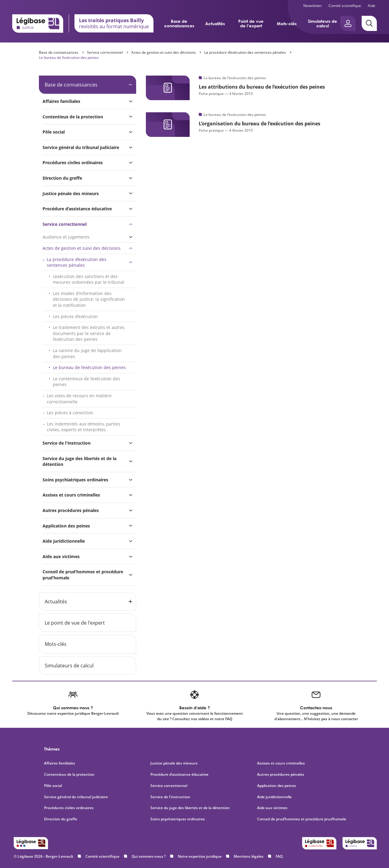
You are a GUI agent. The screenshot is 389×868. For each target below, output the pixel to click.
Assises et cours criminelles (71, 495)
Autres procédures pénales (71, 510)
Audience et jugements (66, 237)
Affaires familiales (61, 101)
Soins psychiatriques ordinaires (75, 480)
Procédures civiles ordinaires (73, 163)
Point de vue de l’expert (251, 23)
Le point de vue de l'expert (75, 623)
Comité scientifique (345, 6)
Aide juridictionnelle (64, 541)
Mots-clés (287, 24)
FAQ (279, 856)
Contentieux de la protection (73, 117)
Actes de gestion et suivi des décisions (164, 52)
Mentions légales (249, 856)
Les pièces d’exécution (75, 316)
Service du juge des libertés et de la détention (79, 461)
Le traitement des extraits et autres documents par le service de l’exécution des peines (89, 333)
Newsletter (313, 6)
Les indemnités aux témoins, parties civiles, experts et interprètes (84, 427)
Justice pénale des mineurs (71, 193)
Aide (372, 6)
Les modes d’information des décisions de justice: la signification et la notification (89, 299)
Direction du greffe (62, 178)
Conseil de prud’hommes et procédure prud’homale (83, 575)
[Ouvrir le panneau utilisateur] (348, 23)
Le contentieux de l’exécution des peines (86, 382)
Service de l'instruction (67, 443)
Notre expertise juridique (200, 856)
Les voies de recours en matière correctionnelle (79, 399)
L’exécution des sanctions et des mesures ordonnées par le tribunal (89, 279)
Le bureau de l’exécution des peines (69, 58)
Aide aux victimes (61, 556)
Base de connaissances (179, 23)
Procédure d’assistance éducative (78, 209)
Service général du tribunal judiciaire (81, 147)
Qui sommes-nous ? (149, 856)
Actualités (215, 24)
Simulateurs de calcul (322, 23)
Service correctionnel (105, 52)
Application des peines (66, 526)
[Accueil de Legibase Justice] (38, 23)
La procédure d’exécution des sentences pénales (245, 52)
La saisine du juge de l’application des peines (87, 353)
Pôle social (54, 132)
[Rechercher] (369, 23)
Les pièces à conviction (70, 413)
